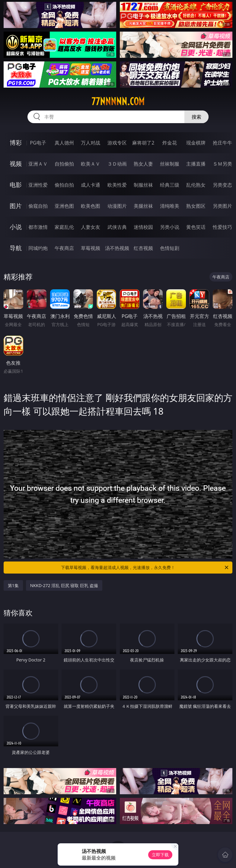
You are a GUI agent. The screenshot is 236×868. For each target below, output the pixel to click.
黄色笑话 (196, 227)
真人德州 (64, 143)
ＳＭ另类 (222, 164)
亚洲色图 (64, 206)
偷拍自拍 (64, 185)
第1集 (13, 585)
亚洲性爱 (38, 185)
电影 (16, 185)
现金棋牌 (196, 143)
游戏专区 (117, 143)
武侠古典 (117, 227)
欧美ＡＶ (91, 164)
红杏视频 (143, 248)
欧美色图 (91, 206)
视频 (16, 164)
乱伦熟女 (196, 185)
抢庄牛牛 (222, 143)
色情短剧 (170, 248)
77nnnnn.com (118, 101)
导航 (16, 248)
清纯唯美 (170, 206)
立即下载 (160, 855)
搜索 (196, 117)
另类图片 (222, 206)
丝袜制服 (170, 164)
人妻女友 (91, 227)
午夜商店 (64, 248)
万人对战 (91, 143)
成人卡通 (91, 185)
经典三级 (170, 185)
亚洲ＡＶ (38, 164)
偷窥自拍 (38, 206)
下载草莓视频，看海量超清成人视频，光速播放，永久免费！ (145, 568)
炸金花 (170, 143)
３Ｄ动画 (117, 164)
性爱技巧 (222, 227)
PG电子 (38, 143)
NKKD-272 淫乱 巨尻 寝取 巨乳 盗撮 (64, 585)
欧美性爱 (117, 185)
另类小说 (170, 227)
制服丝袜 (143, 185)
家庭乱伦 (64, 227)
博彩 (16, 143)
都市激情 (38, 227)
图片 (16, 206)
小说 (16, 227)
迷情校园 (143, 227)
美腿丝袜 (143, 206)
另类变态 (222, 185)
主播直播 (196, 164)
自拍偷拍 (64, 164)
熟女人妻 (143, 164)
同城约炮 (38, 248)
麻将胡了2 (143, 143)
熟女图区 (196, 206)
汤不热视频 (117, 248)
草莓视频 (91, 248)
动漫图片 (117, 206)
